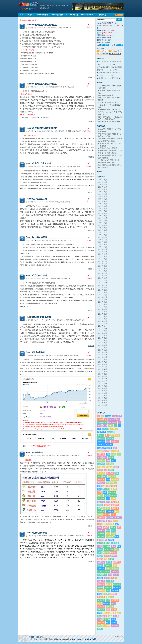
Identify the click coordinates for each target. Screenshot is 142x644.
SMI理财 (60, 28)
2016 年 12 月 (103, 324)
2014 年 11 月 (103, 381)
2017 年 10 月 (103, 300)
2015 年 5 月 (103, 367)
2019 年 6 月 (103, 264)
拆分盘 (101, 78)
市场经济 (115, 508)
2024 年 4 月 (103, 201)
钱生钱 (116, 616)
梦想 (99, 553)
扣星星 (106, 524)
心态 (113, 514)
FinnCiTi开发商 (46, 28)
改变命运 (101, 537)
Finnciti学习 (117, 416)
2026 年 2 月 (103, 182)
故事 (99, 540)
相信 (110, 575)
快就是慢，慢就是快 (114, 518)
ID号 (99, 426)
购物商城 (106, 603)
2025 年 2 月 (103, 194)
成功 (110, 521)
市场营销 (101, 511)
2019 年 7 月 (103, 261)
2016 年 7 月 (103, 336)
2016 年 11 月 (103, 326)
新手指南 (31, 28)
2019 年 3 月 (103, 271)
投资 (117, 524)
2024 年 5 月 (103, 199)
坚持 (99, 486)
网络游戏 (117, 588)
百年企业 (115, 572)
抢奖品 (76, 320)
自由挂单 (115, 591)
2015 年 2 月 (103, 374)
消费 (112, 559)
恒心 (99, 521)
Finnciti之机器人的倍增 (36, 237)
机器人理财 (109, 549)
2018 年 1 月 (103, 295)
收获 (113, 534)
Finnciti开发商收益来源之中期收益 (41, 84)
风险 (99, 626)
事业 (107, 435)
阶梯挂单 (101, 622)
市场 (99, 508)
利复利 (111, 457)
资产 (113, 603)
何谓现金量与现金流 (106, 95)
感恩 (105, 521)
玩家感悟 (117, 562)
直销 (69, 279)
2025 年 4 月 (103, 192)
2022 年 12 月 (103, 218)
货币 (99, 603)
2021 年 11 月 (103, 233)
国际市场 (101, 480)
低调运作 (115, 441)
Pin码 (111, 426)
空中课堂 (110, 581)
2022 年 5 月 (103, 225)
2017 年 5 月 (103, 312)
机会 (119, 546)
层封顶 (107, 505)
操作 (113, 530)
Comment (89, 26)
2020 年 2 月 (103, 245)
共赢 (108, 454)
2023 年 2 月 (103, 216)
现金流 (100, 565)
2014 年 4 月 (103, 398)
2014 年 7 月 (103, 391)
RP (50, 240)
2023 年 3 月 (103, 213)
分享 (113, 454)
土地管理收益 (63, 131)
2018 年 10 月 (103, 283)
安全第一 (113, 495)
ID (119, 422)
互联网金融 (66, 166)
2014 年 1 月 (103, 405)
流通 (106, 559)
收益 (108, 534)
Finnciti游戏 (45, 166)
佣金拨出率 (102, 448)
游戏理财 (101, 562)
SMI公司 (54, 28)
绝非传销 (117, 584)
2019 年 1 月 (103, 276)
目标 (99, 575)
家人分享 (101, 502)
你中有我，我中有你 (105, 445)
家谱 (108, 502)
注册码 (100, 559)
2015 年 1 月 (103, 376)
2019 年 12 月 (103, 249)
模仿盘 (106, 553)
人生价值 (110, 438)
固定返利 (112, 476)
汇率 (106, 556)
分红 (70, 28)
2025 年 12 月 (103, 187)
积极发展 (101, 581)
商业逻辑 (110, 473)
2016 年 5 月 (103, 340)
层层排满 (115, 505)
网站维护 (108, 588)
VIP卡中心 (101, 432)
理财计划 (110, 568)
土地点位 (101, 483)
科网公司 (113, 578)
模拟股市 (77, 355)
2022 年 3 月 (103, 230)
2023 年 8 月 (103, 204)
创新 (105, 457)
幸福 (99, 514)
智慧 (99, 546)
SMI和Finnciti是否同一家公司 (109, 160)
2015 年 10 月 (103, 357)
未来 (113, 546)
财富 (108, 600)
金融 (105, 616)
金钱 (110, 616)
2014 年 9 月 (103, 386)
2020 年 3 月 (103, 242)
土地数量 (115, 480)
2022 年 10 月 (103, 221)
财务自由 (101, 600)
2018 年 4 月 (103, 290)
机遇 (117, 549)
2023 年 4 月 (103, 211)
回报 (99, 476)
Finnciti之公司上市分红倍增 (38, 163)
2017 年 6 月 (103, 309)
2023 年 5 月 (103, 209)
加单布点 (101, 461)
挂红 (119, 527)
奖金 (105, 492)
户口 (115, 521)
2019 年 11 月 (103, 252)
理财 (115, 565)
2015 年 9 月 (103, 360)
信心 (115, 448)
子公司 (100, 495)
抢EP (99, 527)
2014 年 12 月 (103, 379)
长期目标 (106, 619)
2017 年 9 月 (103, 302)
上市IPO (65, 28)
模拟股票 (113, 553)
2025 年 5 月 (103, 189)
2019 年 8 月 (103, 259)
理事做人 (108, 565)
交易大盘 (101, 438)
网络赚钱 (101, 591)
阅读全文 (91, 77)
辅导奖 (114, 610)
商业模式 (101, 473)
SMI (99, 429)
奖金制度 (112, 492)
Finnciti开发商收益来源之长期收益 (41, 25)
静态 (108, 622)
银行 (99, 619)
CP (99, 416)
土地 (58, 456)
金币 (79, 456)
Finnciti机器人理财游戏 (36, 533)
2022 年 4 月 (103, 228)
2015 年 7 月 (103, 362)
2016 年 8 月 (103, 333)
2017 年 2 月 (103, 319)
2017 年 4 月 (103, 314)
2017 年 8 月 (103, 304)
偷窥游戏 (59, 320)
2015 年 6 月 (103, 364)
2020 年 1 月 (103, 247)
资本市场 (101, 606)
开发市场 (106, 514)
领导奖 (114, 622)
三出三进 (111, 432)
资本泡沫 (110, 606)
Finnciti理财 (45, 87)
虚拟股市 (101, 597)
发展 (117, 467)
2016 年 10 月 (103, 328)
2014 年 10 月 (103, 383)
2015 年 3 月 (103, 372)
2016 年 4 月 (103, 343)
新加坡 (111, 540)
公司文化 (101, 454)
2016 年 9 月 (103, 331)
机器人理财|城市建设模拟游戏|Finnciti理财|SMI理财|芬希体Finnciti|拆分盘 (29, 6)
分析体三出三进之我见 (106, 163)
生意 (117, 568)
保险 (110, 448)
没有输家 (113, 556)
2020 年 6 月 (103, 240)
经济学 (109, 584)
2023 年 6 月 (103, 206)
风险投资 (106, 626)
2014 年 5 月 (103, 395)
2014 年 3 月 (103, 400)
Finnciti (39, 28)
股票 (108, 591)
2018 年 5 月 (103, 288)
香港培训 (115, 626)
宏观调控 (101, 499)
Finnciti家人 (102, 419)
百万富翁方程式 (103, 572)
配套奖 (106, 613)
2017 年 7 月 (103, 307)
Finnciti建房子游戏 (34, 453)
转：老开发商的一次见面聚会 (109, 122)
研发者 (100, 578)
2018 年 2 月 (103, 292)
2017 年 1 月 (103, 321)
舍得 (99, 594)
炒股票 (109, 562)
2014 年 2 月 (103, 403)
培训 (99, 489)
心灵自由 (101, 518)
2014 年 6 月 (103, 393)
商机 (117, 473)
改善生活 (110, 537)
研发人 (116, 575)
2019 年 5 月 (103, 266)
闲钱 (113, 619)
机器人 (69, 87)
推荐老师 (101, 530)
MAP (105, 426)
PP (115, 426)
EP (103, 416)
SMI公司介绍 (116, 73)
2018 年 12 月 (103, 278)
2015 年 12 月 (103, 352)
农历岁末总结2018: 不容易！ (109, 148)
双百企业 (101, 467)
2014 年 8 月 (103, 388)
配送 (73, 87)
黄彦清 (100, 629)
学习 (106, 495)
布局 (117, 511)
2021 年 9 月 (103, 235)
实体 (113, 499)
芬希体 (106, 594)
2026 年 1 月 (103, 185)
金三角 (118, 613)
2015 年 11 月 (103, 355)
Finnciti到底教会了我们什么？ (109, 110)
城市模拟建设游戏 (55, 87)
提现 (108, 530)
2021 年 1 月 (103, 237)
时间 (108, 543)
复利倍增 (63, 87)
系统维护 (101, 584)
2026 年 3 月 (103, 180)
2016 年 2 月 (103, 348)
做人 (99, 451)
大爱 (99, 492)
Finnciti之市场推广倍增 (36, 275)
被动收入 (110, 597)
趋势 (108, 610)
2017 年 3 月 (103, 316)
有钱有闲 (106, 546)
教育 (105, 540)
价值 (108, 441)
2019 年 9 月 (103, 257)
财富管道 (115, 600)
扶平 (112, 524)
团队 (105, 476)
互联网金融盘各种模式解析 (108, 102)
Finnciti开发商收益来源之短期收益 (41, 128)
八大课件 (115, 451)
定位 (108, 499)
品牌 (106, 470)
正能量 (100, 556)
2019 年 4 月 (103, 268)
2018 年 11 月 (103, 280)
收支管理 (101, 534)
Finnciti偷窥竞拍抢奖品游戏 (38, 317)
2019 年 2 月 (103, 273)
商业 (112, 470)
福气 (106, 578)
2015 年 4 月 (103, 369)
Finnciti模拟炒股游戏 (35, 352)
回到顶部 (120, 636)
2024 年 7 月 (103, 197)
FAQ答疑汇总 (104, 61)
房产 (99, 524)
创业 (99, 457)
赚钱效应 (101, 610)
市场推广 (58, 279)
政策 (117, 537)
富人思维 (115, 502)
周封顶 (100, 470)
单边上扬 (110, 464)
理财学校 (101, 568)
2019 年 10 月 (103, 254)
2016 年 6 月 (103, 338)
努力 (113, 461)
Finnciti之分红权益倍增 (36, 199)
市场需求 (110, 511)
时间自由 (115, 543)
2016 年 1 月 (103, 350)
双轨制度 (110, 467)
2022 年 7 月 (103, 223)
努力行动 (101, 464)
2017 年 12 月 (103, 297)
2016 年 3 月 (103, 345)
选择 (99, 613)
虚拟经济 (113, 594)
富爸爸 (100, 505)
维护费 (100, 588)
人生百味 (101, 441)
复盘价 (114, 489)
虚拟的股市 (49, 368)
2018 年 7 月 (103, 285)
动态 (108, 461)
